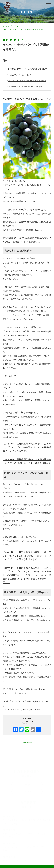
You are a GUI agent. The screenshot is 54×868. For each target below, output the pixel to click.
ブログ (13, 26)
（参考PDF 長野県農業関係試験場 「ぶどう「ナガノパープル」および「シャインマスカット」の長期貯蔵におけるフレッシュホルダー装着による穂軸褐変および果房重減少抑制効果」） (27, 575)
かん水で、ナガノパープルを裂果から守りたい (27, 69)
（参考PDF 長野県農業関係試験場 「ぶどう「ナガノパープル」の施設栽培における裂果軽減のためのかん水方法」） (27, 447)
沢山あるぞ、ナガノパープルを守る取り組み (27, 81)
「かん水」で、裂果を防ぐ (20, 75)
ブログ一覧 (27, 742)
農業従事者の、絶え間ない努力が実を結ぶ (26, 87)
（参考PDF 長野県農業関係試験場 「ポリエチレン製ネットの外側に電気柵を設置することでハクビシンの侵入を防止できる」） (27, 556)
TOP (5, 26)
